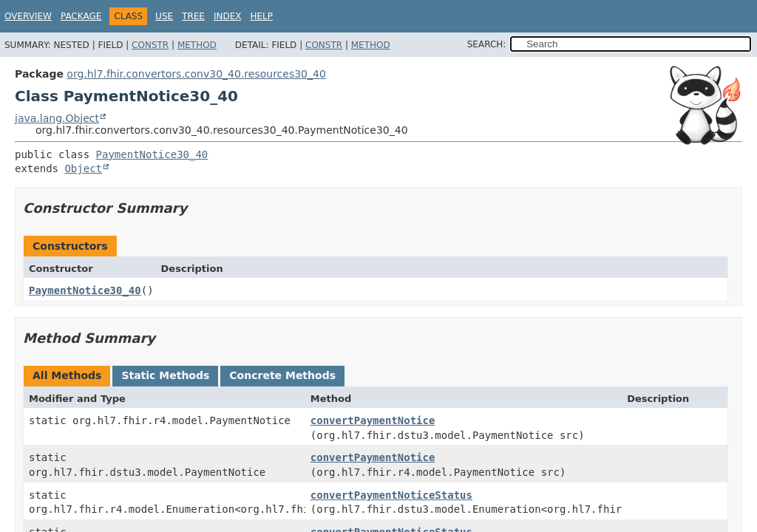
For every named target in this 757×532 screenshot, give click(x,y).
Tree (193, 16)
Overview (28, 16)
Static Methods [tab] (165, 375)
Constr (150, 45)
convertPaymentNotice (373, 420)
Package (81, 16)
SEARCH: (487, 44)
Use (164, 16)
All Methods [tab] (67, 375)
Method (197, 45)
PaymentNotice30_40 (152, 154)
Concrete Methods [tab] (282, 375)
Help (261, 16)
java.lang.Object (57, 118)
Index (228, 16)
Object (83, 168)
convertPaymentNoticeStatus (391, 495)
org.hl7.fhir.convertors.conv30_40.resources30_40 (196, 74)
